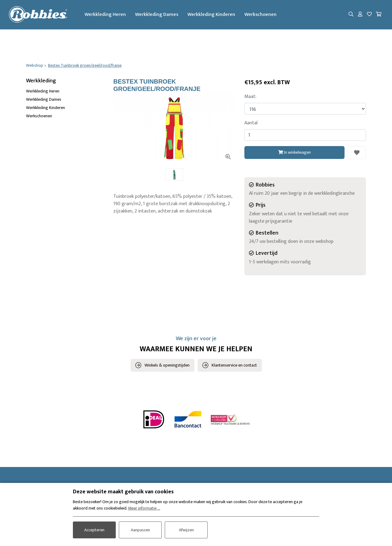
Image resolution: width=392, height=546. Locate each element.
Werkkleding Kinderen (213, 15)
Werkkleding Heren (106, 15)
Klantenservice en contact (234, 365)
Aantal (251, 123)
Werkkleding (41, 81)
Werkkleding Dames (158, 15)
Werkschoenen (262, 15)
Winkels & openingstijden (167, 365)
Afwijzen (186, 530)
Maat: (250, 97)
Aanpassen (140, 530)
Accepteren (94, 530)
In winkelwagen (294, 152)
